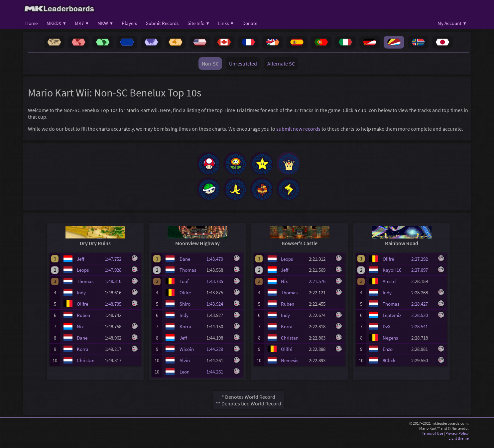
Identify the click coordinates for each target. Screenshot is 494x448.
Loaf (184, 286)
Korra (83, 354)
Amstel (390, 286)
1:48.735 (116, 308)
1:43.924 (218, 308)
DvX (387, 331)
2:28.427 (423, 308)
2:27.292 (423, 264)
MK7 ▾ (82, 23)
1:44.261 (218, 376)
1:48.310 (116, 286)
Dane (82, 342)
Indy (81, 297)
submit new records (298, 129)
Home (31, 23)
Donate (250, 23)
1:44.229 (218, 354)
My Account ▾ (452, 23)
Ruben (83, 320)
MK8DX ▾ (56, 23)
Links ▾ (226, 23)
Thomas (85, 286)
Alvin (185, 365)
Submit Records (162, 23)
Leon (185, 376)
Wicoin (187, 354)
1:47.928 (116, 275)
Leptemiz (392, 320)
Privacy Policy (457, 438)
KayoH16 (392, 275)
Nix (80, 331)
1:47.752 (116, 264)
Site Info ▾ (198, 23)
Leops (83, 275)
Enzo (388, 354)
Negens (390, 342)
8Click (389, 365)
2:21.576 (320, 286)
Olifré (82, 308)
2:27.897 (423, 275)
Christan (86, 365)
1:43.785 (218, 286)
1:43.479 (218, 264)
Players (129, 23)
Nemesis (290, 365)
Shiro (185, 308)
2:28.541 (423, 331)
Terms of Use (432, 438)
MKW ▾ (105, 23)
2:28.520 (423, 320)
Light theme (459, 443)
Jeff (81, 264)
